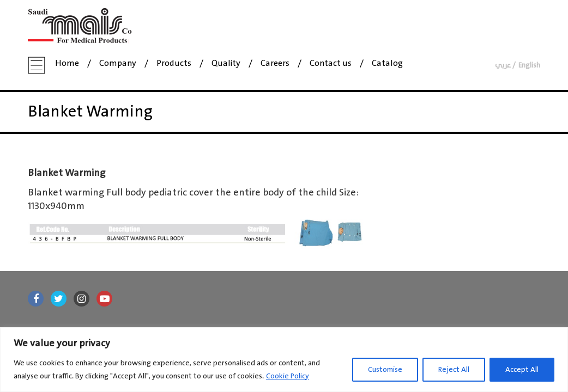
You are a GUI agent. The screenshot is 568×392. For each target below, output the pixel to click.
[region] (284, 360)
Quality (226, 64)
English (529, 66)
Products (174, 64)
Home (67, 64)
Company (118, 64)
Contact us (331, 64)
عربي (503, 66)
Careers (275, 64)
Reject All (454, 370)
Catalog (387, 64)
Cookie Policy (288, 376)
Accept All (522, 370)
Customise (385, 370)
